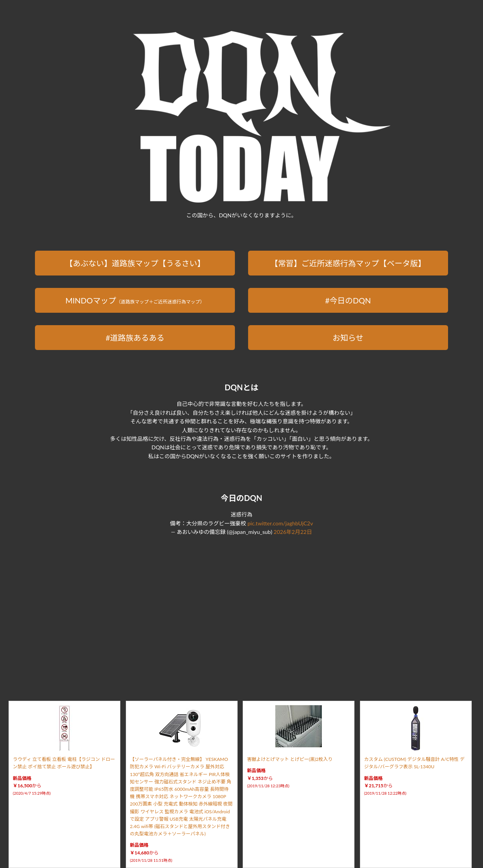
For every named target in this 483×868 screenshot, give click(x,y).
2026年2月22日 (293, 532)
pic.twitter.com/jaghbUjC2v (280, 523)
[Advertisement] (241, 609)
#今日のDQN (348, 300)
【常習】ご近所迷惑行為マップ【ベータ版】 (348, 263)
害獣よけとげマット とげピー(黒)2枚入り (290, 759)
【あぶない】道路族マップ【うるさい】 (135, 263)
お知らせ (348, 338)
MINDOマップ (135, 300)
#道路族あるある (135, 338)
